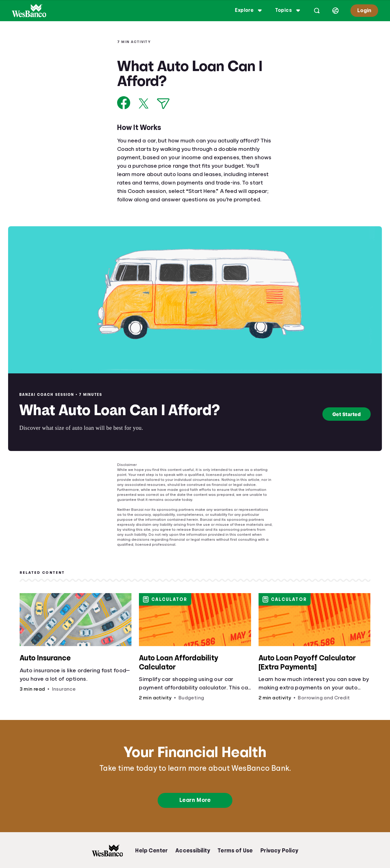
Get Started (347, 414)
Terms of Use (235, 851)
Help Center (151, 851)
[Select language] (334, 11)
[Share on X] (144, 103)
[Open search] (315, 11)
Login (362, 10)
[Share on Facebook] (124, 103)
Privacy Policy (279, 851)
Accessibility (193, 851)
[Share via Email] (163, 104)
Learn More (195, 800)
